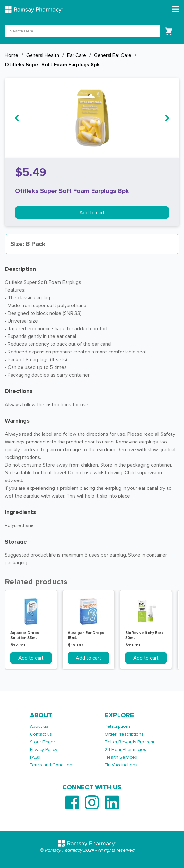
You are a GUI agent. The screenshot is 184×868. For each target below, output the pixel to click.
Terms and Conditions (52, 765)
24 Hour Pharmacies (125, 749)
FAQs (35, 757)
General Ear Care (113, 55)
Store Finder (42, 742)
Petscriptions (118, 726)
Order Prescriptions (124, 734)
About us (39, 726)
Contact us (41, 734)
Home (12, 55)
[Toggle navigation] (175, 9)
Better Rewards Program (129, 742)
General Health (43, 55)
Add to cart (92, 213)
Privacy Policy (44, 749)
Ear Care (77, 55)
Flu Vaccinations (121, 765)
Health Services (121, 757)
